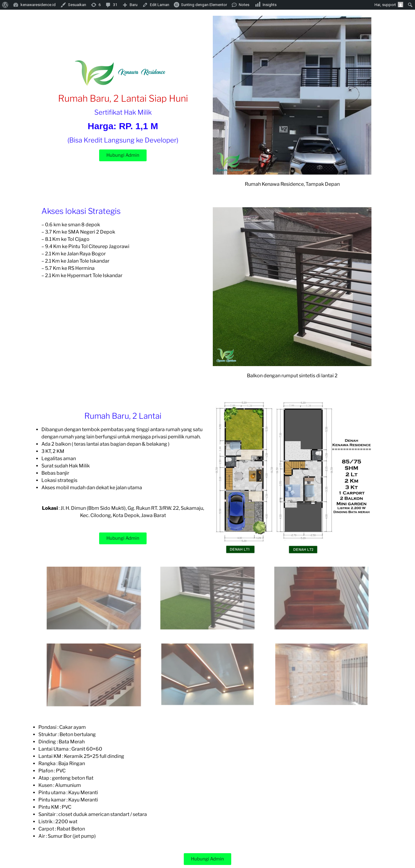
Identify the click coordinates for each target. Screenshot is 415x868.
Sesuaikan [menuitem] (77, 5)
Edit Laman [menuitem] (160, 5)
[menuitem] (5, 5)
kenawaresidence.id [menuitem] (38, 5)
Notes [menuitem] (244, 5)
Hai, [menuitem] (389, 5)
